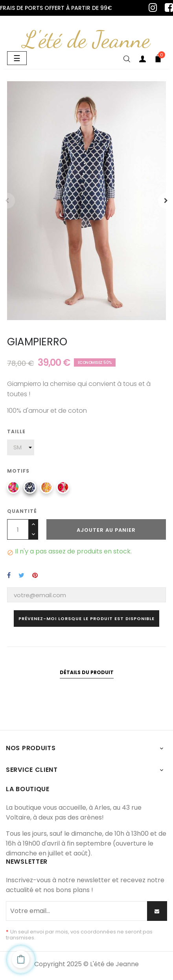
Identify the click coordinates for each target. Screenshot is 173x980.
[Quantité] (18, 529)
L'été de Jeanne (86, 39)
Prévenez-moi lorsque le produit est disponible (86, 619)
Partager (9, 575)
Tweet (21, 575)
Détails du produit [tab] (87, 672)
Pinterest (35, 575)
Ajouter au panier (106, 530)
